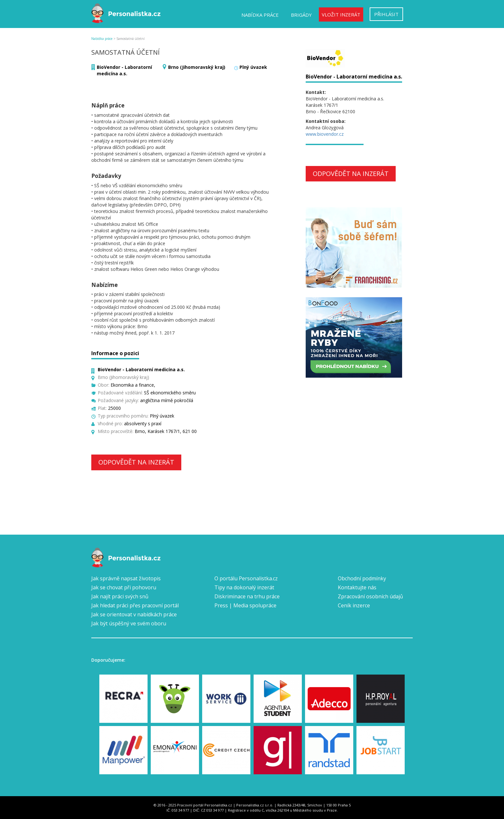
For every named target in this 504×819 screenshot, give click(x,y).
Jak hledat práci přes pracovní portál (135, 605)
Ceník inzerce (354, 605)
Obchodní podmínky (362, 578)
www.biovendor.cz (325, 134)
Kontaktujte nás (357, 587)
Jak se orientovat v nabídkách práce (134, 614)
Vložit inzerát (341, 14)
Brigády (301, 15)
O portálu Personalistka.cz (246, 578)
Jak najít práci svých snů (120, 596)
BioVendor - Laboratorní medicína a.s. (124, 70)
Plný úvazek (253, 67)
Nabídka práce (260, 15)
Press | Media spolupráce (245, 605)
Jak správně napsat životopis (126, 578)
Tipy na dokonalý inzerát (244, 587)
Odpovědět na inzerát (136, 462)
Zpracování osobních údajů (370, 596)
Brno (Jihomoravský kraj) (197, 67)
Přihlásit (386, 14)
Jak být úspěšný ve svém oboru (129, 623)
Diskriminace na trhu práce (247, 596)
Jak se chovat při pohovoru (124, 587)
